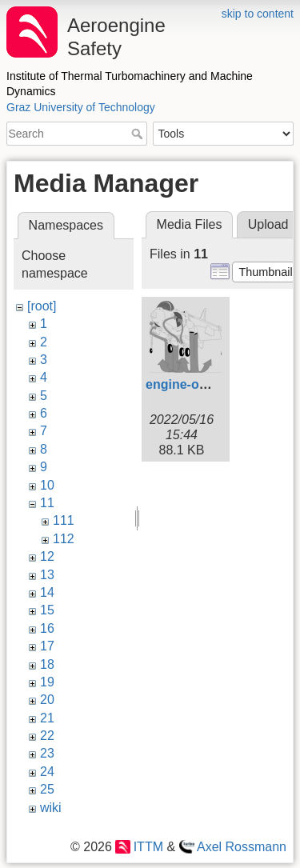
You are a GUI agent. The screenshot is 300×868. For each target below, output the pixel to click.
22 (47, 736)
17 (47, 646)
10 (47, 485)
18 (47, 664)
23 (47, 753)
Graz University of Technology (81, 107)
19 (47, 682)
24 (47, 772)
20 (47, 700)
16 (47, 628)
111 (64, 520)
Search (139, 134)
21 (47, 718)
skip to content (258, 14)
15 (47, 610)
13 (47, 575)
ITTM (148, 847)
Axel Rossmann (242, 847)
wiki (51, 808)
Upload (268, 224)
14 (47, 592)
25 (47, 789)
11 (47, 503)
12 (47, 556)
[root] (42, 306)
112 (64, 539)
